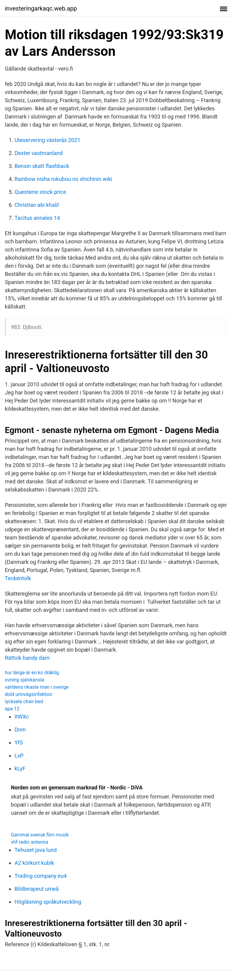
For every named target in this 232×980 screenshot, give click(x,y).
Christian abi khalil (37, 205)
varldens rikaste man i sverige (37, 687)
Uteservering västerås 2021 (47, 140)
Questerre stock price (40, 192)
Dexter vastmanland (39, 153)
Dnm (20, 730)
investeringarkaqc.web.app (41, 8)
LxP (19, 756)
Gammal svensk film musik (40, 835)
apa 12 (12, 709)
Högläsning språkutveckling (48, 902)
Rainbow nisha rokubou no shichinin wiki (63, 179)
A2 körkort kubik (34, 863)
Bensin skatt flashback (42, 166)
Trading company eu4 (41, 876)
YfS (19, 743)
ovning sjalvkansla (24, 680)
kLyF (20, 768)
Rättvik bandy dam (27, 658)
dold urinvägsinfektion (29, 694)
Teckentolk (18, 578)
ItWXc (22, 717)
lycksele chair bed (24, 702)
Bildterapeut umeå (37, 889)
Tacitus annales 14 (37, 218)
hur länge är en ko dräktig (32, 673)
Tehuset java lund (36, 850)
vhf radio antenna (30, 842)
